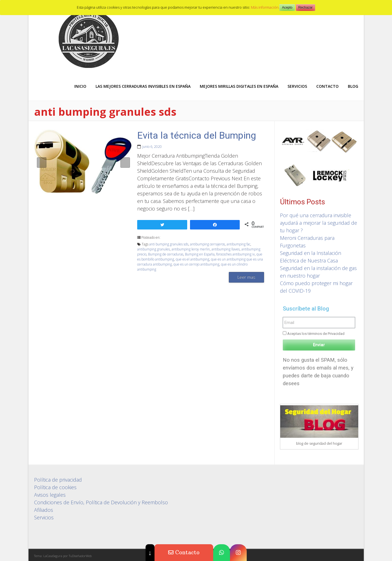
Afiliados (44, 510)
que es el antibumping (193, 259)
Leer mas (246, 277)
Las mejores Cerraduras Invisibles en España (143, 86)
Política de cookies (55, 487)
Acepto (287, 8)
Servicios (297, 86)
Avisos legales (50, 495)
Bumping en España (200, 254)
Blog (353, 86)
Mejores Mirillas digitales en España (239, 86)
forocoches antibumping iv (236, 254)
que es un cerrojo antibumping (196, 264)
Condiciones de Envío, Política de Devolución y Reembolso (101, 502)
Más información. (265, 7)
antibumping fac (238, 244)
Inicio (80, 86)
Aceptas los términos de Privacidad (316, 334)
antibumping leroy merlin (191, 249)
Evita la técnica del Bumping (197, 135)
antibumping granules (154, 249)
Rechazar (306, 8)
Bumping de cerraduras (166, 254)
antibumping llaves (226, 249)
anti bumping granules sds (169, 244)
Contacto (327, 86)
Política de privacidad (58, 480)
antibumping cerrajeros (207, 244)
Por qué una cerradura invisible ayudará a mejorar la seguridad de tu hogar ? (319, 223)
